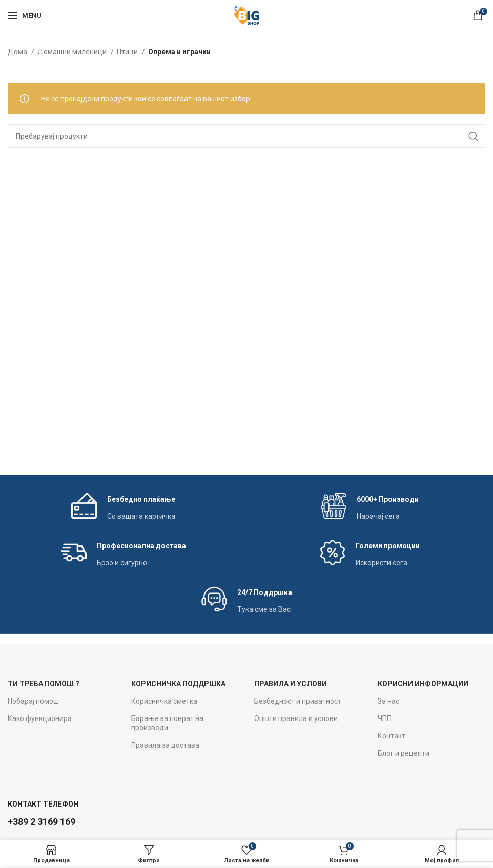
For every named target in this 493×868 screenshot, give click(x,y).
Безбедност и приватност (298, 701)
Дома (18, 52)
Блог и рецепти (404, 753)
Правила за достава (165, 745)
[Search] (246, 136)
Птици (128, 52)
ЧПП (385, 718)
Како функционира (40, 718)
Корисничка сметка (164, 701)
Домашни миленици (73, 52)
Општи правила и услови (296, 718)
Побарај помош (33, 701)
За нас (388, 701)
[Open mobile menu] (25, 15)
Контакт (392, 736)
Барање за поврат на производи (167, 723)
